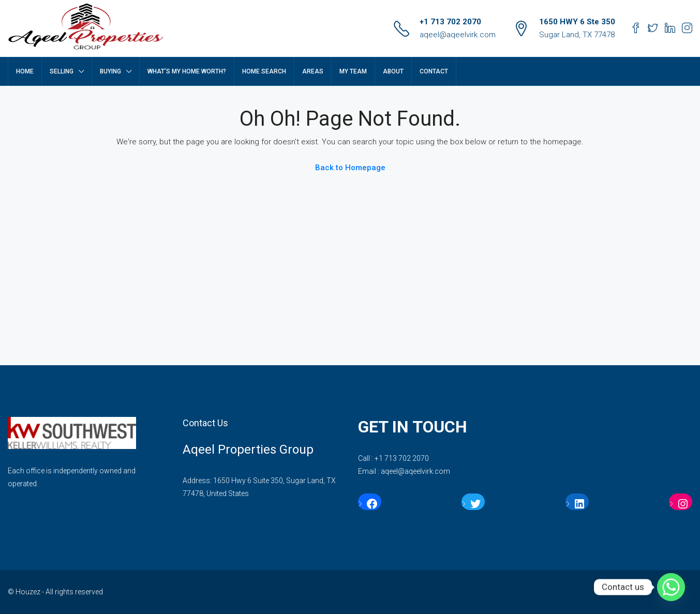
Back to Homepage (350, 168)
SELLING (62, 71)
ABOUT (393, 71)
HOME (25, 71)
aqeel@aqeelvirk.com (458, 35)
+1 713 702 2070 (450, 22)
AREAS (313, 71)
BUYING (110, 71)
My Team (353, 71)
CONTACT (434, 71)
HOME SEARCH (264, 71)
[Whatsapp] (671, 587)
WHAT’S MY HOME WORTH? (187, 71)
